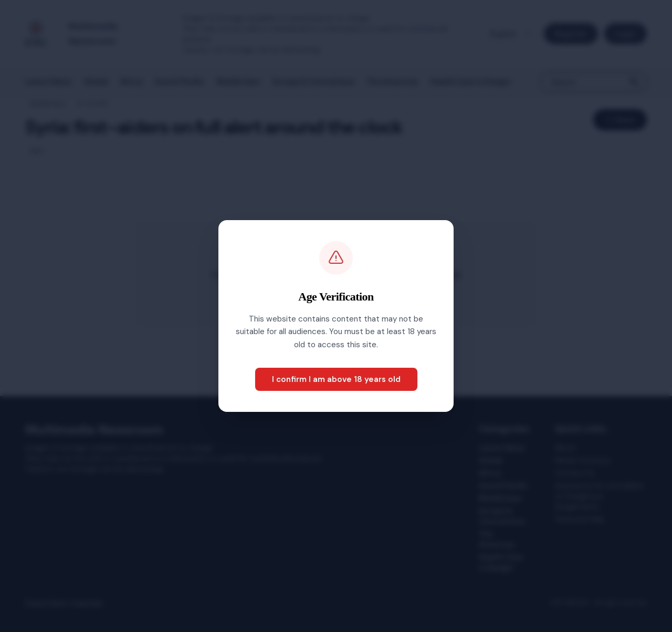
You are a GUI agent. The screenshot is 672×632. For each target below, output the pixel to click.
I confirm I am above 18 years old (336, 379)
